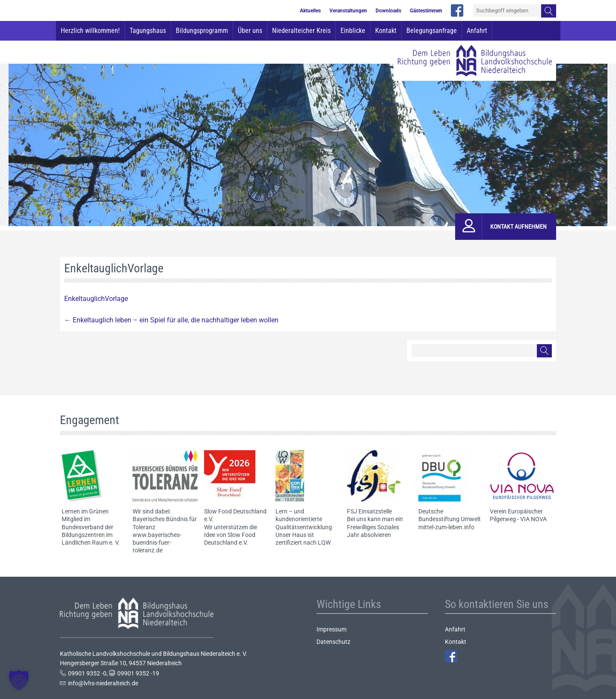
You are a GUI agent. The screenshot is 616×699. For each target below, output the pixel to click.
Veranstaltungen (348, 11)
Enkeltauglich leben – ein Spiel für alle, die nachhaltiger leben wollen (171, 320)
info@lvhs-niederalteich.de (103, 683)
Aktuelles (310, 11)
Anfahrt (477, 31)
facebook (457, 10)
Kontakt (386, 31)
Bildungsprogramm (202, 31)
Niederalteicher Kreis (301, 31)
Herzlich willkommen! (90, 31)
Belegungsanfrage (432, 31)
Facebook (451, 656)
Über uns (250, 31)
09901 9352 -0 (87, 673)
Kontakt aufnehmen (518, 227)
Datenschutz (333, 642)
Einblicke (353, 31)
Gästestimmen (426, 11)
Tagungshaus (148, 31)
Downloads (388, 11)
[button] (19, 680)
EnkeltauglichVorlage (96, 299)
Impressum (332, 629)
